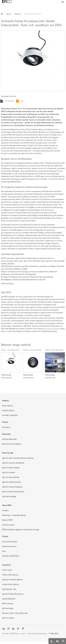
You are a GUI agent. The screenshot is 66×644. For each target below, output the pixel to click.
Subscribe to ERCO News (11, 558)
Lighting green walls (9, 592)
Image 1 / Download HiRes (10, 352)
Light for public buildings (11, 470)
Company (5, 513)
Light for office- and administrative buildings (18, 460)
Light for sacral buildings (11, 480)
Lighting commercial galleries (12, 582)
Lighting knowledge (9, 499)
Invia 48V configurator (10, 418)
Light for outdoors (9, 475)
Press (4, 554)
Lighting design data (9, 442)
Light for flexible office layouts (13, 596)
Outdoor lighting (8, 413)
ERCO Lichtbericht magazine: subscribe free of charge (21, 532)
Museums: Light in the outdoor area (15, 616)
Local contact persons (10, 544)
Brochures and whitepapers (12, 446)
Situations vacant (8, 527)
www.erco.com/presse (52, 331)
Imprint (23, 636)
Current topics (7, 572)
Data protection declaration (37, 636)
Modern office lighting (10, 577)
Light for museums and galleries (13, 465)
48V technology (8, 611)
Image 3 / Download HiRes (54, 352)
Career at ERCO (7, 522)
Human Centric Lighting (10, 587)
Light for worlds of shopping (12, 489)
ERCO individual (8, 606)
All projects (6, 430)
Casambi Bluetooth (9, 601)
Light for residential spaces (11, 484)
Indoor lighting (7, 408)
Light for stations (8, 620)
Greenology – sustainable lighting (14, 518)
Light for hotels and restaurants (13, 494)
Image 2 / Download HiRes (32, 352)
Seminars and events (9, 549)
